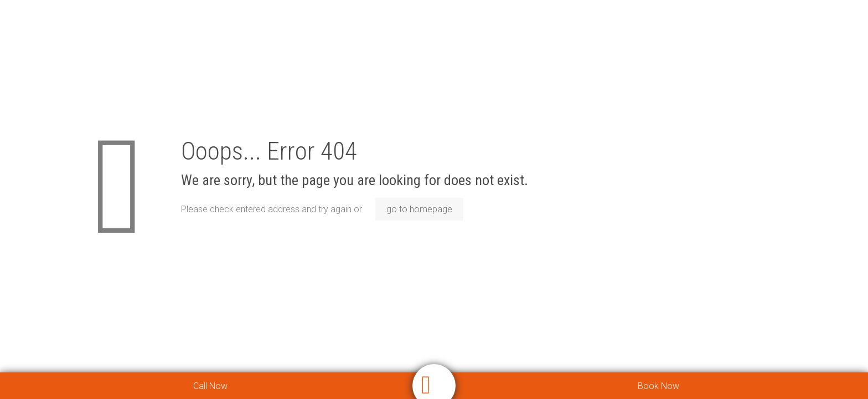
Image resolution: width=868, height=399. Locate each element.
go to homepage (419, 209)
